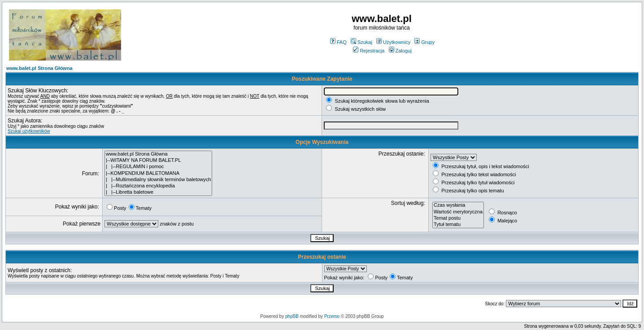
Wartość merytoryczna (458, 212)
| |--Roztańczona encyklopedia (158, 186)
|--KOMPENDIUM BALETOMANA (158, 174)
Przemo (332, 316)
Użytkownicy (393, 42)
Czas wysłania (458, 205)
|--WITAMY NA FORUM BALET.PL (158, 161)
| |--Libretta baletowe (158, 192)
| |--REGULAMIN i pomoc (158, 167)
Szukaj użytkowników (29, 131)
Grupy (424, 42)
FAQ (338, 42)
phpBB (292, 316)
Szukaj (361, 42)
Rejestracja (369, 51)
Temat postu (458, 218)
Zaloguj (400, 51)
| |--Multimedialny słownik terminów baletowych (158, 180)
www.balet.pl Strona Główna (39, 68)
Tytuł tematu (458, 225)
